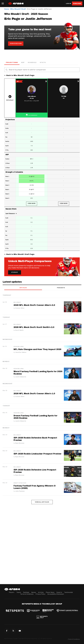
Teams (19, 592)
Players (12, 592)
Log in (68, 4)
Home (7, 9)
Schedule (32, 62)
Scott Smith (19, 330)
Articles (23, 288)
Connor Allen (20, 308)
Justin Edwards (21, 377)
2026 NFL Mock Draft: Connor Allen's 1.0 (34, 394)
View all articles (42, 502)
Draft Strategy (20, 483)
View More (32, 203)
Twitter (13, 631)
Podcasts (61, 288)
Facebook (7, 631)
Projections (12, 62)
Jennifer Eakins (21, 352)
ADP (23, 62)
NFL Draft (17, 302)
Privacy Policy (40, 594)
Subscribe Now (16, 44)
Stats (43, 62)
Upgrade (15, 272)
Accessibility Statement (56, 594)
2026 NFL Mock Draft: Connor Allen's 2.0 (34, 305)
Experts (59, 592)
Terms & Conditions (27, 594)
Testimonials (69, 592)
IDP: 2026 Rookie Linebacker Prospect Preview (37, 454)
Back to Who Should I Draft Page (20, 75)
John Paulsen (20, 491)
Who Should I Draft (18, 9)
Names (34, 592)
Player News (50, 592)
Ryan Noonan (20, 443)
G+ (20, 631)
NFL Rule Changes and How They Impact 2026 (37, 349)
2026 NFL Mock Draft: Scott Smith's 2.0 (34, 327)
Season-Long (19, 347)
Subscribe (77, 3)
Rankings (26, 592)
